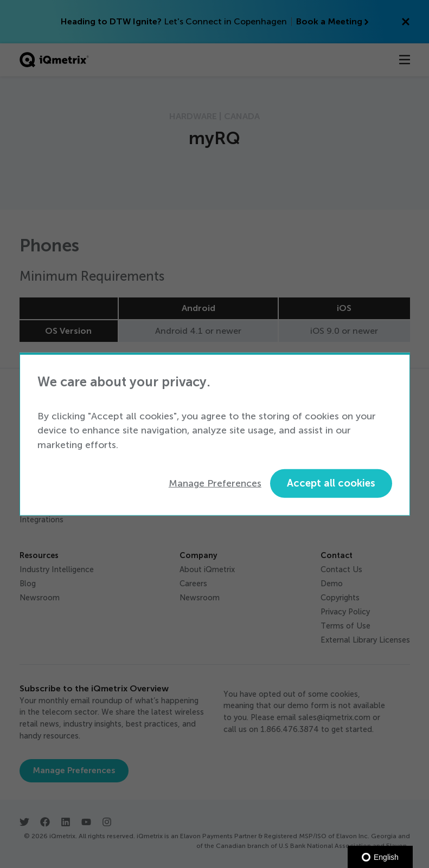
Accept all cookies (331, 483)
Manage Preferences (215, 483)
